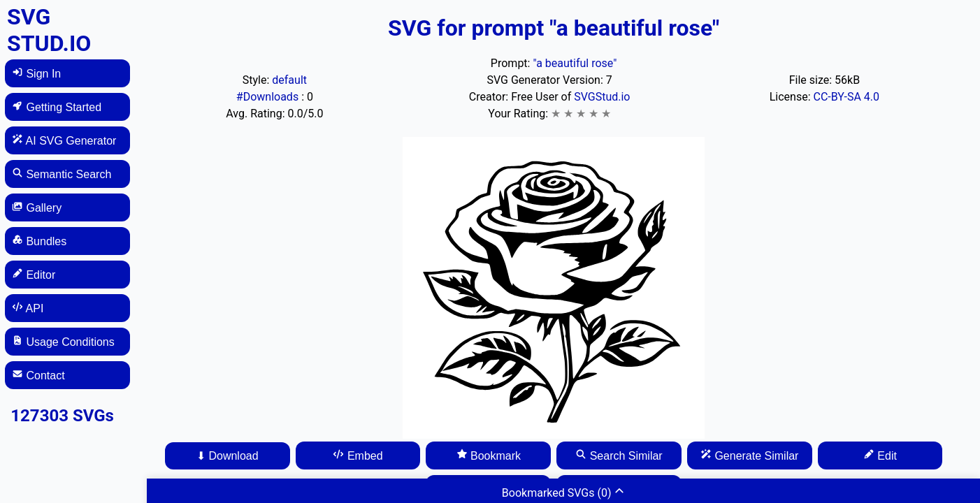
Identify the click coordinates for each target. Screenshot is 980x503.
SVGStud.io (602, 97)
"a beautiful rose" (575, 63)
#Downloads (269, 97)
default (289, 80)
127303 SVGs (62, 416)
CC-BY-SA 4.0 (847, 97)
